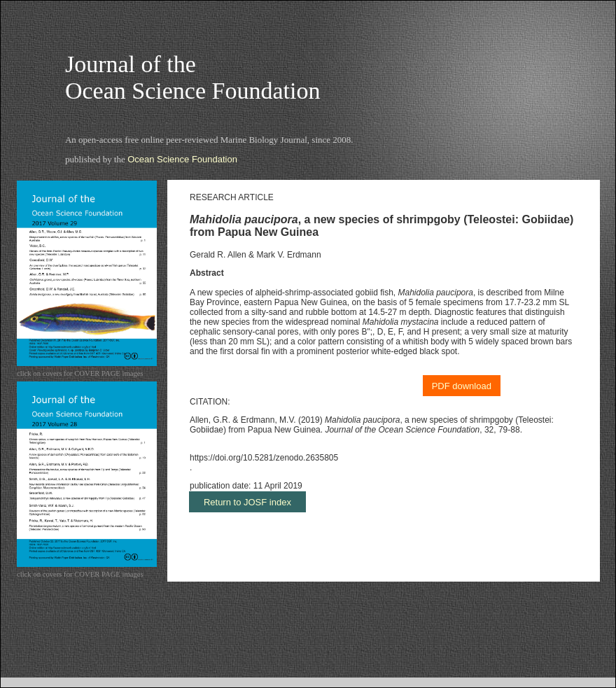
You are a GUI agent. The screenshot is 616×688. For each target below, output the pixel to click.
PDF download (462, 386)
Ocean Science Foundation (182, 159)
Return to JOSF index (247, 502)
